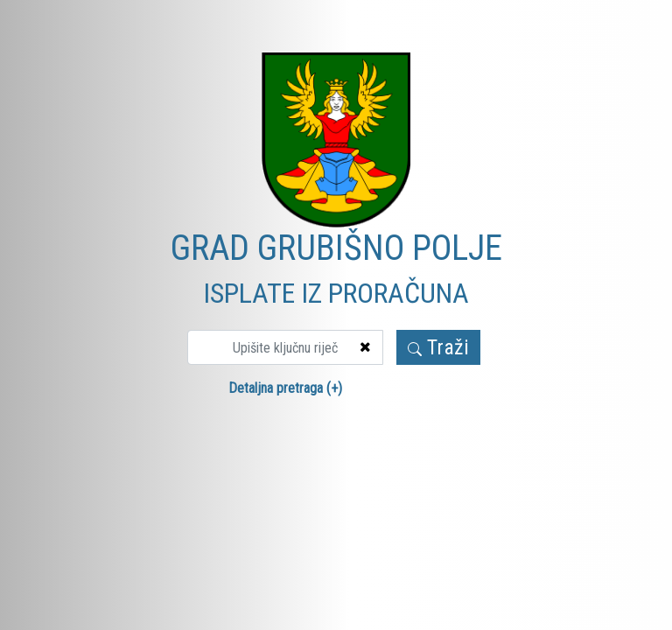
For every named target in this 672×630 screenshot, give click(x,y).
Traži (438, 347)
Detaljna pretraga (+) (285, 388)
